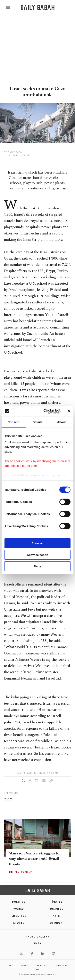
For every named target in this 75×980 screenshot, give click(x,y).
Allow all (38, 543)
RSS (37, 970)
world (8, 799)
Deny (38, 566)
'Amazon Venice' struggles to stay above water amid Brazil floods (34, 859)
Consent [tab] (14, 422)
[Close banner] (69, 411)
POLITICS (19, 902)
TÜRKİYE (56, 902)
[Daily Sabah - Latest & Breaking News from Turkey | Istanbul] (38, 8)
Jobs (10, 965)
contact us (61, 965)
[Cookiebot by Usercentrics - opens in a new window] (45, 411)
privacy (25, 965)
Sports (19, 923)
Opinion (56, 923)
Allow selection (37, 555)
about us (42, 965)
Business (56, 909)
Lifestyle (19, 916)
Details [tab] (37, 422)
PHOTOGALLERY (24, 872)
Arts (56, 916)
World (19, 909)
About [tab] (62, 422)
